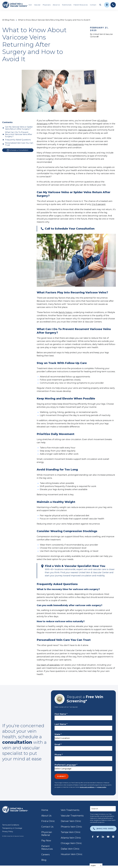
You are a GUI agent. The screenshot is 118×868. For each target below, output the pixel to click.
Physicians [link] (47, 5)
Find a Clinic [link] (48, 821)
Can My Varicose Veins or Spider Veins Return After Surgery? (19, 128)
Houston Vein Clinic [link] (72, 854)
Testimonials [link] (67, 5)
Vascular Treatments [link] (72, 816)
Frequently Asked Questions (18, 140)
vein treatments (76, 144)
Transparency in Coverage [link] (12, 828)
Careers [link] (45, 854)
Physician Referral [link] (47, 834)
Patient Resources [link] (81, 5)
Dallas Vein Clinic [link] (70, 849)
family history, (65, 312)
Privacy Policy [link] (8, 831)
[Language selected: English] (96, 866)
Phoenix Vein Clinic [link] (71, 827)
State (58, 734)
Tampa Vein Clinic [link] (71, 832)
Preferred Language (66, 765)
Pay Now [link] (46, 841)
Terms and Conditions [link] (11, 825)
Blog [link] (44, 860)
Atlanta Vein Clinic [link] (71, 838)
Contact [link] (93, 5)
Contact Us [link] (47, 827)
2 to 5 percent (99, 204)
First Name (61, 714)
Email (58, 745)
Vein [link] (30, 5)
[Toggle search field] (100, 5)
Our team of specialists (48, 665)
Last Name (61, 724)
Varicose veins (85, 130)
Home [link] (45, 810)
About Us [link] (56, 5)
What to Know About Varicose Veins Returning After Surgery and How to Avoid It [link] (54, 20)
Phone (59, 755)
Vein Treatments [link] (70, 810)
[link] (15, 5)
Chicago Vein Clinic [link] (71, 843)
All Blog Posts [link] (8, 20)
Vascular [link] (37, 5)
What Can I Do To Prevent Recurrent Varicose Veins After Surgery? (19, 134)
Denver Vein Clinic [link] (71, 821)
